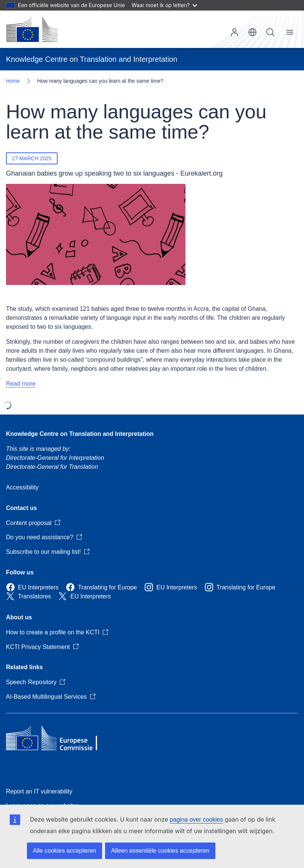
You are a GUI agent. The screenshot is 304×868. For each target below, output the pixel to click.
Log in (234, 32)
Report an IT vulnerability (39, 791)
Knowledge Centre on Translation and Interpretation (80, 434)
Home (13, 81)
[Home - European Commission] (32, 29)
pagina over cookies (196, 820)
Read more (21, 384)
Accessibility (22, 487)
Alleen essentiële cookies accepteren (160, 851)
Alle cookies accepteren (65, 851)
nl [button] (252, 32)
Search (270, 32)
